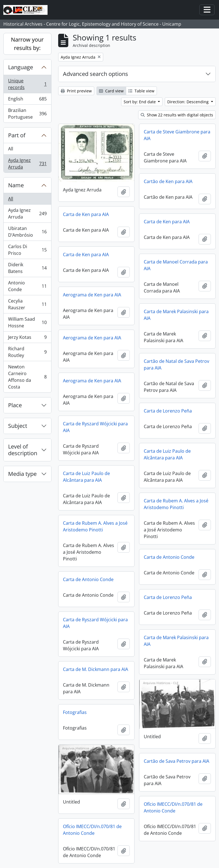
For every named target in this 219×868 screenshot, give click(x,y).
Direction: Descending (189, 102)
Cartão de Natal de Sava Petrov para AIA (176, 365)
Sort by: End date (140, 102)
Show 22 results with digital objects (177, 115)
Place (15, 405)
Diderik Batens (27, 268)
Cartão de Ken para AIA (168, 181)
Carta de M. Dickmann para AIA (96, 669)
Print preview (76, 91)
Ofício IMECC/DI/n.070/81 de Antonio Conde (173, 807)
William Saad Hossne (27, 322)
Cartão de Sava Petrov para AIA (176, 761)
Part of (17, 135)
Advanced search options (96, 74)
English (27, 100)
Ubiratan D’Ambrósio (27, 232)
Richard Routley (27, 352)
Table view (141, 91)
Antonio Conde (27, 286)
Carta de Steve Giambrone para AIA (177, 135)
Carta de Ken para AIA (86, 214)
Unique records (27, 84)
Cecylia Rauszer (27, 304)
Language (21, 67)
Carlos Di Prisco (27, 250)
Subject (18, 426)
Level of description (23, 450)
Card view (111, 91)
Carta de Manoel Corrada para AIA (176, 265)
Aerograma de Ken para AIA (92, 295)
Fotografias (75, 712)
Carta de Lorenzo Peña (168, 411)
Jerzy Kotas (27, 338)
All (11, 149)
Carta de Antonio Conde (169, 557)
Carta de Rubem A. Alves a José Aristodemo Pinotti (176, 504)
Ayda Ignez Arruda (27, 164)
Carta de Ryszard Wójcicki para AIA (95, 427)
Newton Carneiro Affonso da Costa (27, 377)
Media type (22, 474)
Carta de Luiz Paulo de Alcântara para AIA (167, 454)
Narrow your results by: (27, 44)
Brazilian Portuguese (27, 114)
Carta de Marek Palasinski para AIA (176, 315)
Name (16, 185)
